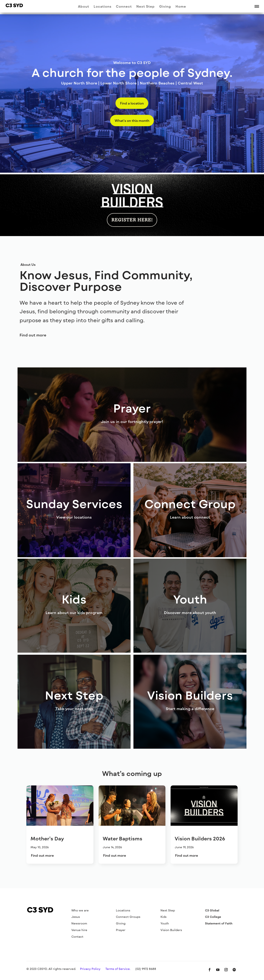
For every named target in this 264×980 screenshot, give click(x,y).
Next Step (146, 7)
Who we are (80, 910)
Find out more (33, 335)
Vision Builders (171, 930)
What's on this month (132, 121)
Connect (124, 7)
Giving (165, 7)
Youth (165, 923)
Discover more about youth (190, 613)
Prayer (121, 930)
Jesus (76, 917)
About (84, 7)
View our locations (74, 517)
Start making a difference (190, 709)
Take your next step (74, 709)
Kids (163, 917)
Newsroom (79, 923)
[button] (257, 6)
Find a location (132, 103)
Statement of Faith (219, 923)
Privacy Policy (90, 969)
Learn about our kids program (74, 613)
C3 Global (212, 910)
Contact (77, 937)
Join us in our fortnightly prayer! (132, 422)
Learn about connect (190, 517)
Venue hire (79, 930)
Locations (103, 7)
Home (181, 7)
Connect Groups (128, 917)
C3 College (213, 917)
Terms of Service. (118, 969)
